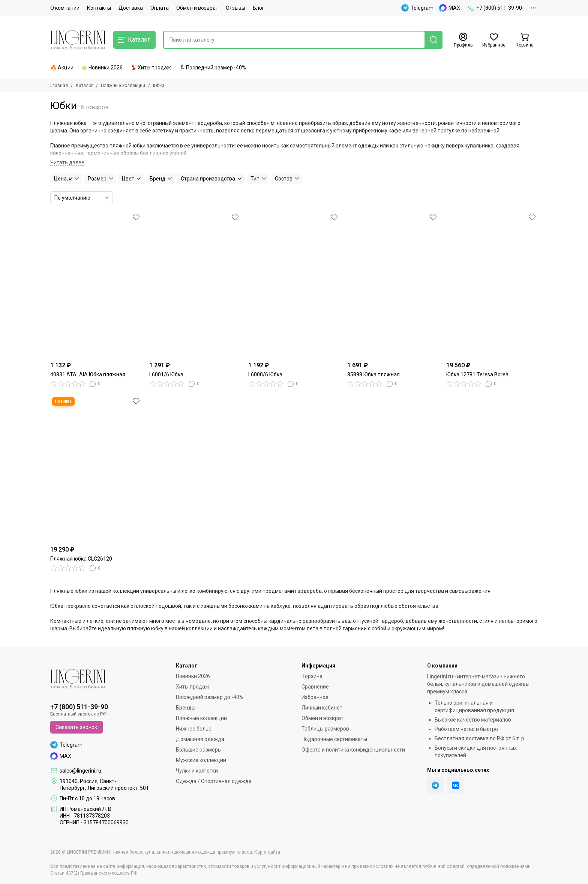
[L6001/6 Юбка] (195, 285)
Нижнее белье (194, 729)
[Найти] (433, 40)
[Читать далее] (67, 163)
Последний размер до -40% (210, 697)
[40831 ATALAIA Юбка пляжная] (96, 285)
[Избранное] (494, 40)
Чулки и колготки (197, 771)
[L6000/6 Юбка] (294, 285)
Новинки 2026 (193, 676)
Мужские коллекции (201, 760)
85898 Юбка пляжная (373, 374)
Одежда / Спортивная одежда (214, 781)
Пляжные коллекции (123, 86)
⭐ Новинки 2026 (102, 68)
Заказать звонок (76, 727)
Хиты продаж (193, 687)
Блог (259, 8)
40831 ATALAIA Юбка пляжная (88, 374)
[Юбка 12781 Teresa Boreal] (492, 285)
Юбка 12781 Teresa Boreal (478, 374)
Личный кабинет (322, 708)
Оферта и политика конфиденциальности (353, 750)
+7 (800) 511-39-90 (495, 8)
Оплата (160, 8)
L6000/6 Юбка (265, 374)
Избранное (315, 697)
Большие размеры (199, 750)
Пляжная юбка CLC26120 (81, 559)
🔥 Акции (62, 68)
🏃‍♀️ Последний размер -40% (212, 68)
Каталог (84, 86)
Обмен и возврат (197, 8)
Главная (59, 86)
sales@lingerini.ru (80, 771)
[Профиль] (463, 40)
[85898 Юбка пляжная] (393, 285)
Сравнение (315, 687)
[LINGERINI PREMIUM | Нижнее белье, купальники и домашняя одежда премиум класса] (78, 40)
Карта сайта (267, 852)
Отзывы (235, 8)
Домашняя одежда (200, 739)
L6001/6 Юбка (166, 374)
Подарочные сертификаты (334, 739)
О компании (65, 8)
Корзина (312, 676)
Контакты (99, 8)
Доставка (131, 8)
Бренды (186, 708)
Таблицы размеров (325, 729)
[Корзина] (525, 40)
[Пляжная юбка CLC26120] (96, 469)
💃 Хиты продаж (151, 68)
